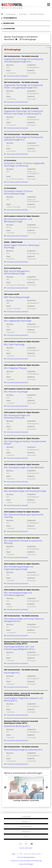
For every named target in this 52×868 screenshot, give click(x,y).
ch (20, 844)
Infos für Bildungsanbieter (26, 857)
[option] (26, 789)
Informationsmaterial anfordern (16, 76)
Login (13, 854)
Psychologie (23, 14)
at (26, 844)
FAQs (26, 837)
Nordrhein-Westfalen (37, 14)
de (32, 844)
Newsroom (26, 832)
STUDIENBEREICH (10, 18)
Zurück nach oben (26, 848)
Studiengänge (11, 14)
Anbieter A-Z (26, 822)
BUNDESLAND (9, 23)
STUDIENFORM (9, 29)
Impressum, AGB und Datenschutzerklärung (26, 861)
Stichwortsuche (26, 827)
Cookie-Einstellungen (26, 864)
